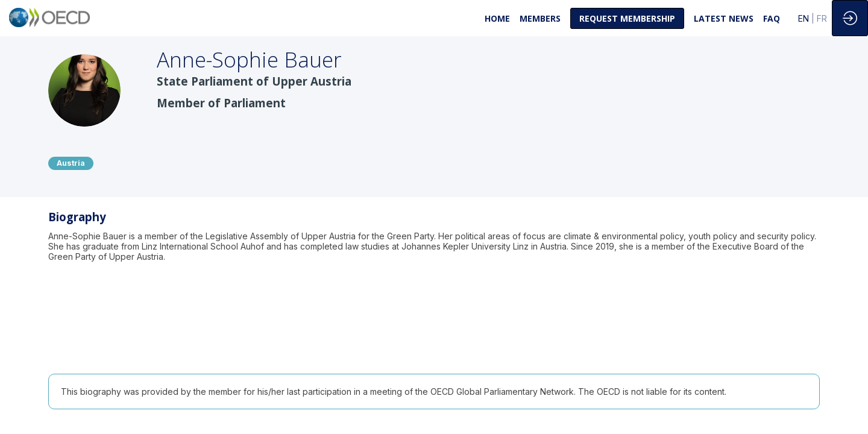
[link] (497, 18)
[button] (627, 18)
